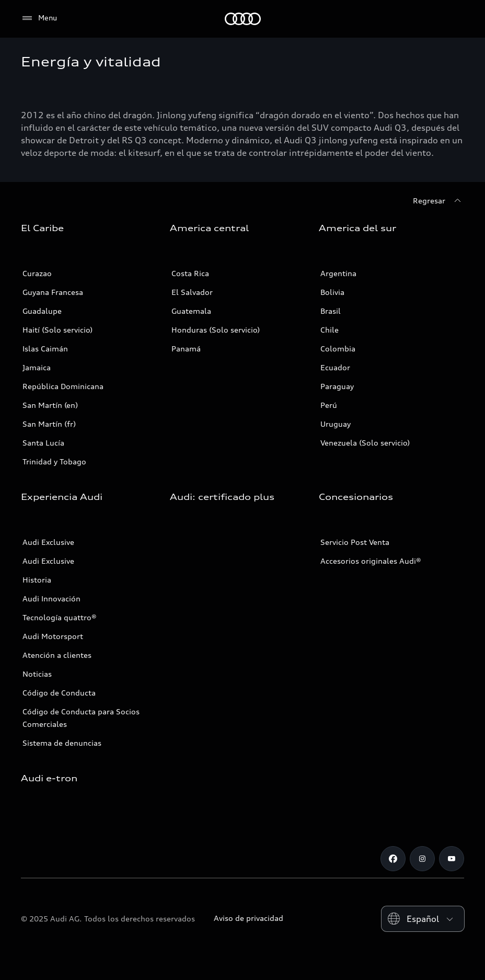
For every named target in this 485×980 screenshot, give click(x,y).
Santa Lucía (43, 443)
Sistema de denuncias (62, 743)
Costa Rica (190, 273)
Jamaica (37, 367)
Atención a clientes (57, 655)
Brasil (331, 311)
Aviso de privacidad (249, 918)
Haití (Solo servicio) (57, 330)
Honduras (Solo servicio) (216, 330)
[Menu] (39, 18)
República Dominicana (63, 386)
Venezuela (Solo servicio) (365, 443)
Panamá (186, 349)
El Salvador (192, 292)
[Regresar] (438, 201)
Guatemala (191, 311)
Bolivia (332, 292)
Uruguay (336, 424)
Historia (37, 580)
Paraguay (337, 386)
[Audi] (243, 19)
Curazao (37, 273)
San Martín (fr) (49, 424)
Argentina (338, 273)
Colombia (338, 349)
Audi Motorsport (53, 636)
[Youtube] (452, 859)
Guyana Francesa (53, 292)
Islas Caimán (45, 349)
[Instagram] (422, 859)
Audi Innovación (51, 599)
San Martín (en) (50, 405)
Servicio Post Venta (355, 542)
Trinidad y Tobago (54, 461)
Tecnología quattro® (60, 617)
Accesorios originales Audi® (371, 561)
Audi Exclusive (48, 542)
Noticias (37, 674)
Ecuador (335, 367)
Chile (330, 330)
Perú (329, 405)
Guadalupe (42, 311)
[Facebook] (393, 859)
